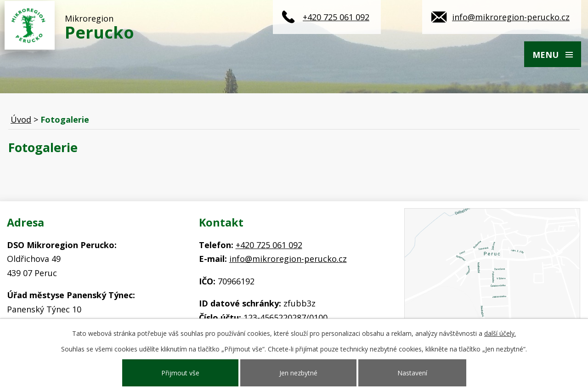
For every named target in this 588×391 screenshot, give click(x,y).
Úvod (21, 119)
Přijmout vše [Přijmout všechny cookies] (180, 373)
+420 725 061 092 (336, 17)
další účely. (500, 333)
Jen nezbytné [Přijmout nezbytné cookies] (298, 373)
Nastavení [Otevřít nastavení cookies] (412, 373)
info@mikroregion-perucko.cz (511, 17)
